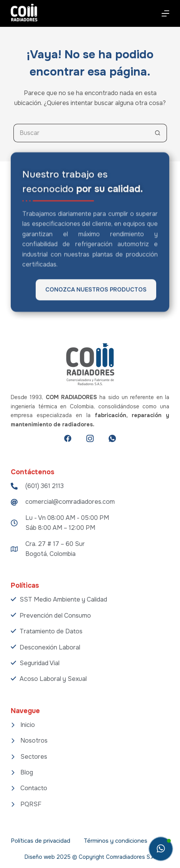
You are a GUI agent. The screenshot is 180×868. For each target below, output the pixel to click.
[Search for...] (81, 133)
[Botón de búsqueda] (158, 133)
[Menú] (165, 13)
